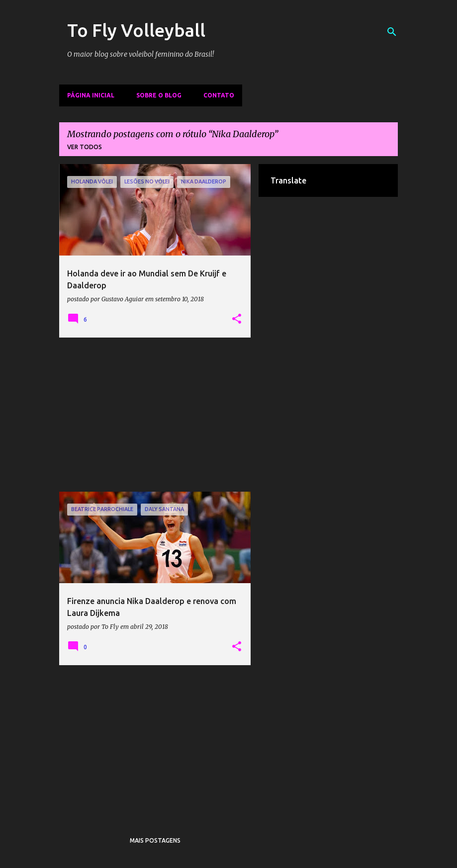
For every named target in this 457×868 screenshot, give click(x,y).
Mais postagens (155, 840)
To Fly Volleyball (136, 30)
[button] (237, 319)
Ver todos (85, 147)
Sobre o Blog (159, 95)
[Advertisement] (155, 415)
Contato (219, 95)
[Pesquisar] (392, 32)
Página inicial (91, 95)
